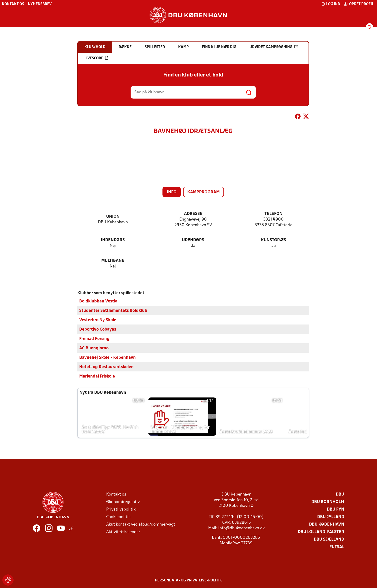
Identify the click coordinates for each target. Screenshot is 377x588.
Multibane (113, 261)
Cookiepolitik (118, 517)
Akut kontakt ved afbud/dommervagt (141, 524)
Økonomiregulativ (123, 502)
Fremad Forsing (94, 339)
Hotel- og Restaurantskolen (106, 367)
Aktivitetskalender (123, 532)
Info (172, 192)
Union (113, 217)
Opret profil (359, 4)
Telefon (273, 214)
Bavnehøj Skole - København (107, 357)
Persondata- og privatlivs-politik (188, 580)
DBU (340, 494)
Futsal (337, 547)
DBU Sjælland (329, 539)
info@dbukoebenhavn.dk (241, 528)
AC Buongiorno (94, 348)
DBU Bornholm (328, 502)
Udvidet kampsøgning (273, 47)
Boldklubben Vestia (98, 301)
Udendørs (193, 240)
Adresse (193, 214)
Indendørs (113, 240)
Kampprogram (204, 192)
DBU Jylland (331, 517)
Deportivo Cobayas (98, 329)
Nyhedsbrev (40, 4)
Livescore (96, 58)
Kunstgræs (273, 240)
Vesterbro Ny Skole (98, 320)
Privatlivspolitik (121, 509)
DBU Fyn (336, 509)
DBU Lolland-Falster (321, 532)
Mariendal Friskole (97, 376)
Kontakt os (13, 4)
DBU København (327, 524)
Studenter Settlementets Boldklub (113, 311)
